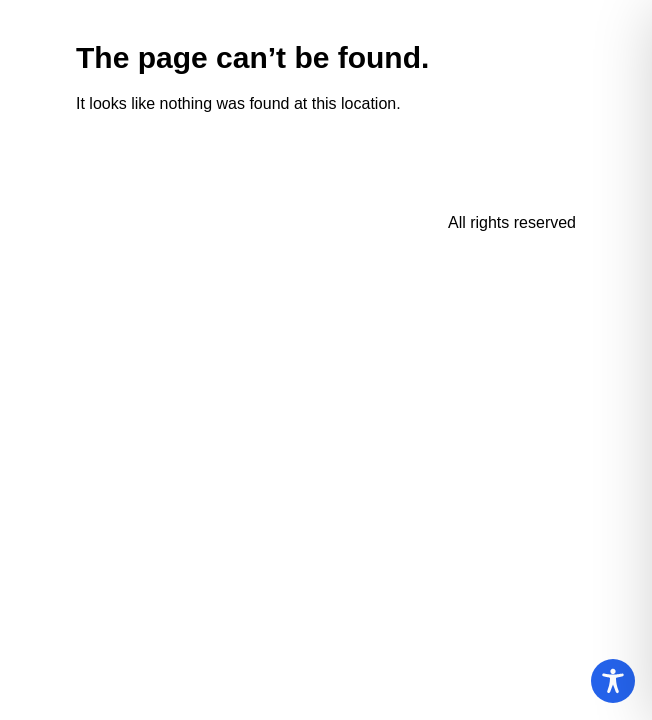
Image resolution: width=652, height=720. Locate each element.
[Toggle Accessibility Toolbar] (613, 681)
